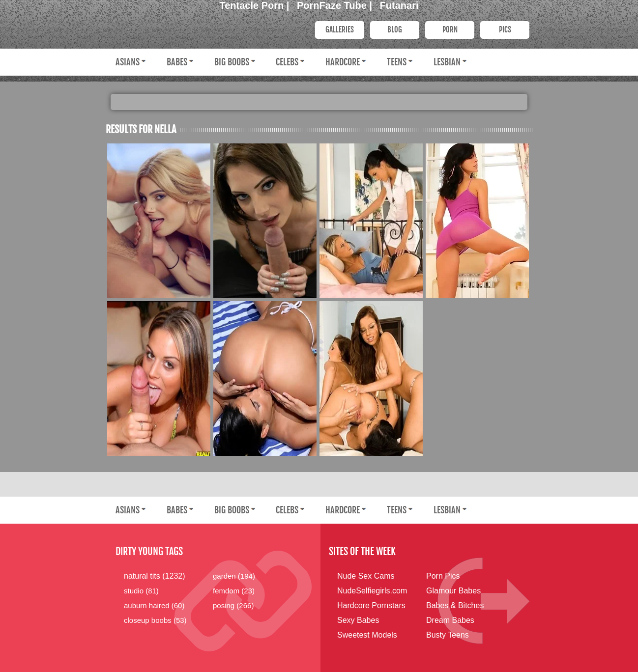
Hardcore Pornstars (371, 605)
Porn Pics (443, 576)
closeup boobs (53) (155, 620)
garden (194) (234, 576)
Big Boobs (232, 62)
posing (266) (233, 605)
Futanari (399, 5)
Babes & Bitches (455, 605)
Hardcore (343, 62)
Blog (395, 30)
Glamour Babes (453, 591)
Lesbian (447, 62)
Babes (177, 62)
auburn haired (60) (154, 605)
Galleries (340, 30)
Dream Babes (450, 620)
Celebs (287, 62)
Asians (128, 62)
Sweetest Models (367, 635)
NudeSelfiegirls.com (372, 591)
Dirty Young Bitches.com (204, 29)
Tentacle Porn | (256, 5)
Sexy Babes (358, 620)
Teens (397, 62)
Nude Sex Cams (366, 576)
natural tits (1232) (155, 576)
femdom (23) (234, 591)
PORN (450, 30)
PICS (505, 30)
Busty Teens (448, 635)
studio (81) (141, 591)
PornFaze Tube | (336, 5)
